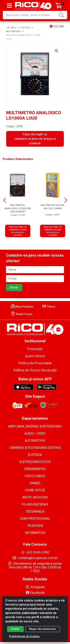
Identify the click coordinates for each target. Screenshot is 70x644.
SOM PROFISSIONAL (35, 519)
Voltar (57, 26)
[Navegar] (4, 200)
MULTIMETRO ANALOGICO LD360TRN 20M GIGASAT (18, 208)
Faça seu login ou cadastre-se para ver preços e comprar (35, 139)
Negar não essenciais (43, 631)
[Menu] (9, 6)
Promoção (35, 349)
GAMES (35, 483)
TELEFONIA (35, 526)
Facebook (35, 593)
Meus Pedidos (22, 307)
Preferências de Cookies (24, 638)
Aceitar (15, 631)
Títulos (49, 307)
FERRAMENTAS (35, 469)
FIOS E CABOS (35, 476)
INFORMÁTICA (35, 533)
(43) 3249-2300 (35, 552)
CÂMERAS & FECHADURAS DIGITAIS (35, 448)
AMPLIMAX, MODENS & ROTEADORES (35, 426)
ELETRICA (35, 455)
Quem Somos (35, 356)
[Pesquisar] (62, 15)
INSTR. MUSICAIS (35, 497)
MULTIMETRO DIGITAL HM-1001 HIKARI (53, 207)
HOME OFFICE (35, 490)
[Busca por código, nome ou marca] (30, 15)
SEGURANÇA (35, 512)
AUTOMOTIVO (35, 441)
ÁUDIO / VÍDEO (35, 434)
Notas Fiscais (22, 314)
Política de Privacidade (35, 363)
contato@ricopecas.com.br (35, 558)
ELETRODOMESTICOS (35, 462)
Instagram (35, 587)
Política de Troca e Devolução (35, 370)
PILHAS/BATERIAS (35, 504)
